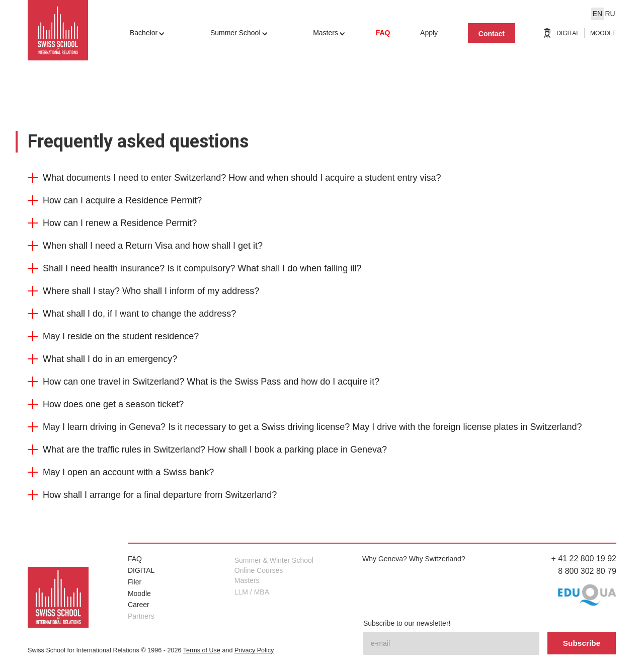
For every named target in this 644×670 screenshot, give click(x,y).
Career (139, 605)
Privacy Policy (254, 650)
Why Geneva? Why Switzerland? (414, 559)
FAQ (135, 559)
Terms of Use (202, 650)
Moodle (139, 593)
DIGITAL (568, 33)
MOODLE (603, 33)
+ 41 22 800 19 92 (584, 559)
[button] (322, 183)
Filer (135, 582)
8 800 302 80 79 (587, 571)
